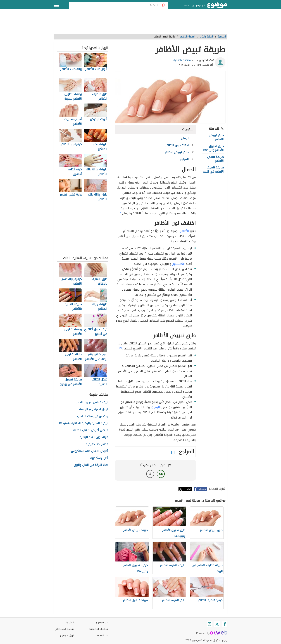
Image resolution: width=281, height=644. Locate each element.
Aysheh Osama (182, 60)
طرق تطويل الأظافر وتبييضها (213, 148)
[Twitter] (217, 624)
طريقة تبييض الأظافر (215, 159)
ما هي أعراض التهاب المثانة (91, 430)
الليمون (156, 407)
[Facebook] (225, 624)
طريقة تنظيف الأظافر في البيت (213, 169)
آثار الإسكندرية (99, 458)
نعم (161, 474)
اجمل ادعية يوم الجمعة (94, 409)
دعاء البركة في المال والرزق (91, 465)
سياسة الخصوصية (98, 629)
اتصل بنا (70, 623)
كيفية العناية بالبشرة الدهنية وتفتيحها (84, 423)
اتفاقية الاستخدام (65, 629)
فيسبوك (203, 489)
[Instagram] (209, 624)
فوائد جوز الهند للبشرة (94, 437)
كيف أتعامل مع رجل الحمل (92, 402)
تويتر (189, 489)
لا (150, 474)
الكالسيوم (178, 264)
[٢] (168, 241)
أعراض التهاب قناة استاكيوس (90, 451)
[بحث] (163, 5)
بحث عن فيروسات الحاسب (93, 416)
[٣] (121, 348)
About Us (102, 635)
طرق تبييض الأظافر (216, 137)
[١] (121, 213)
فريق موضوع (67, 635)
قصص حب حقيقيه (97, 444)
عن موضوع (102, 623)
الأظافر (185, 231)
